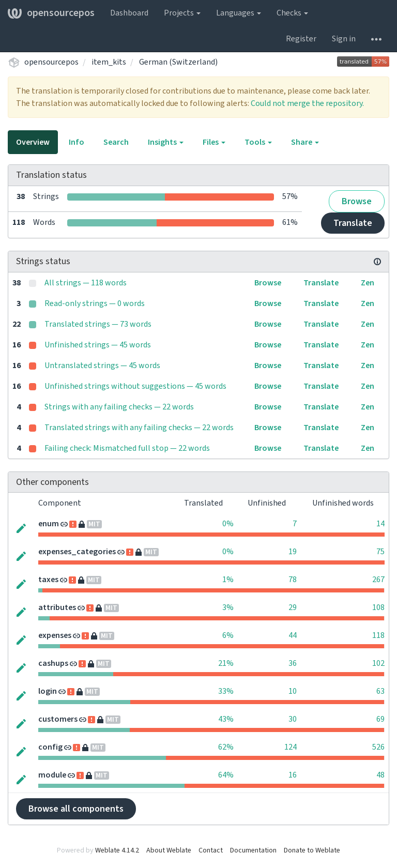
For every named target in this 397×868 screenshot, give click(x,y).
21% (226, 663)
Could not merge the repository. (307, 103)
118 (378, 635)
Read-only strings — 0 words (95, 303)
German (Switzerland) (178, 62)
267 (378, 580)
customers (58, 719)
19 (293, 552)
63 (380, 691)
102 (378, 663)
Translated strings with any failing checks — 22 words (139, 428)
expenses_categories (77, 552)
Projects (182, 13)
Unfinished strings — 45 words (98, 345)
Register (301, 39)
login (48, 691)
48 (380, 775)
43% (226, 719)
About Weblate (169, 850)
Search (116, 142)
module (52, 775)
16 (293, 775)
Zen (368, 283)
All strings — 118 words (86, 283)
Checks (292, 13)
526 (378, 747)
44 (293, 635)
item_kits (109, 62)
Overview (33, 142)
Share (305, 142)
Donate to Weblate (312, 850)
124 (291, 747)
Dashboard (129, 13)
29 (293, 607)
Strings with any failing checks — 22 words (119, 407)
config (50, 747)
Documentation (253, 850)
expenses (55, 635)
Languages (239, 13)
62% (226, 747)
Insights (166, 142)
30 (293, 719)
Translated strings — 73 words (98, 324)
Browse (357, 201)
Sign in (344, 39)
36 (293, 663)
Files (214, 142)
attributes (57, 607)
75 (380, 552)
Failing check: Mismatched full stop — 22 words (127, 448)
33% (226, 691)
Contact (211, 850)
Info (77, 142)
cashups (53, 663)
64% (226, 775)
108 (378, 607)
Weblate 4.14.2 (117, 850)
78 (293, 580)
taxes (48, 580)
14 (380, 524)
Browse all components (76, 809)
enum (49, 524)
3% (228, 607)
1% (228, 580)
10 (293, 691)
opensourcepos (51, 13)
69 (380, 719)
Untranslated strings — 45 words (102, 366)
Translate (353, 223)
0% (228, 524)
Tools (258, 142)
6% (228, 635)
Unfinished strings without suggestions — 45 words (135, 386)
